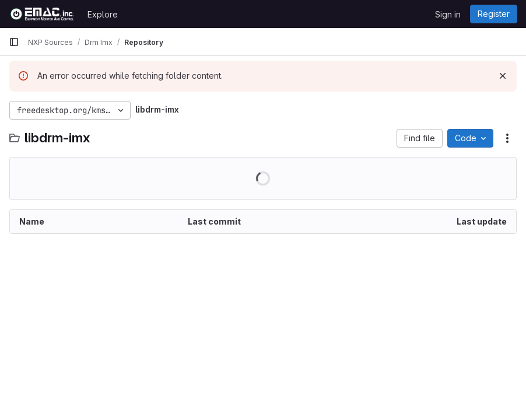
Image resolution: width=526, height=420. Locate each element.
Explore (103, 14)
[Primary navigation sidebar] (14, 42)
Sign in (448, 14)
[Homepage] (42, 14)
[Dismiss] (503, 76)
